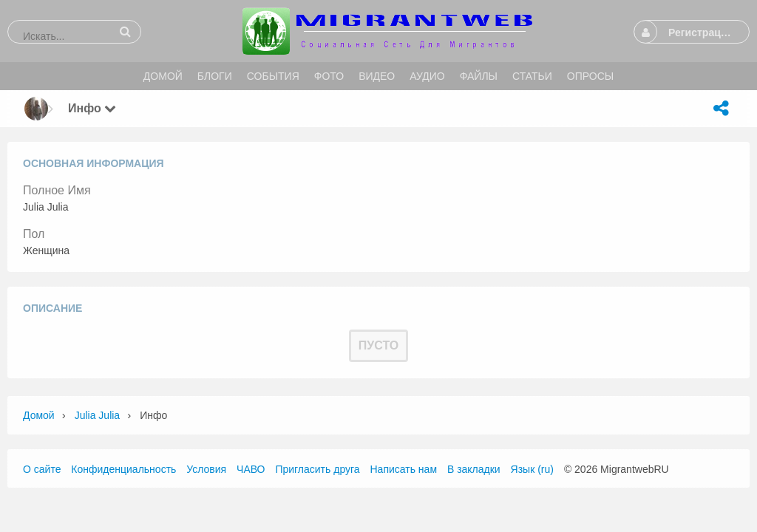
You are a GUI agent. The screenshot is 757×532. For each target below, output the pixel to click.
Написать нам (404, 469)
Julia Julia (97, 415)
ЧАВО (251, 469)
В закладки (474, 469)
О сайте (42, 469)
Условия (206, 469)
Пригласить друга (317, 469)
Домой (39, 415)
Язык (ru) (532, 469)
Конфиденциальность (123, 469)
